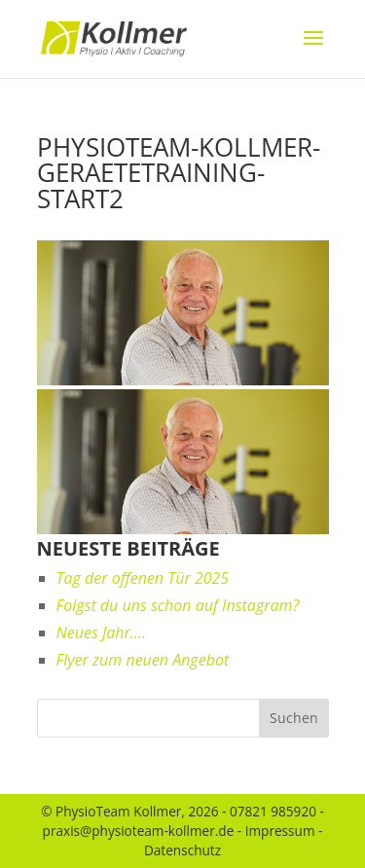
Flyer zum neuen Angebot (143, 660)
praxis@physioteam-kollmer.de (139, 831)
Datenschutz (182, 850)
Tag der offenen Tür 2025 (143, 578)
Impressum (280, 831)
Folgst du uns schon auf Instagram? (178, 605)
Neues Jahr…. (101, 633)
